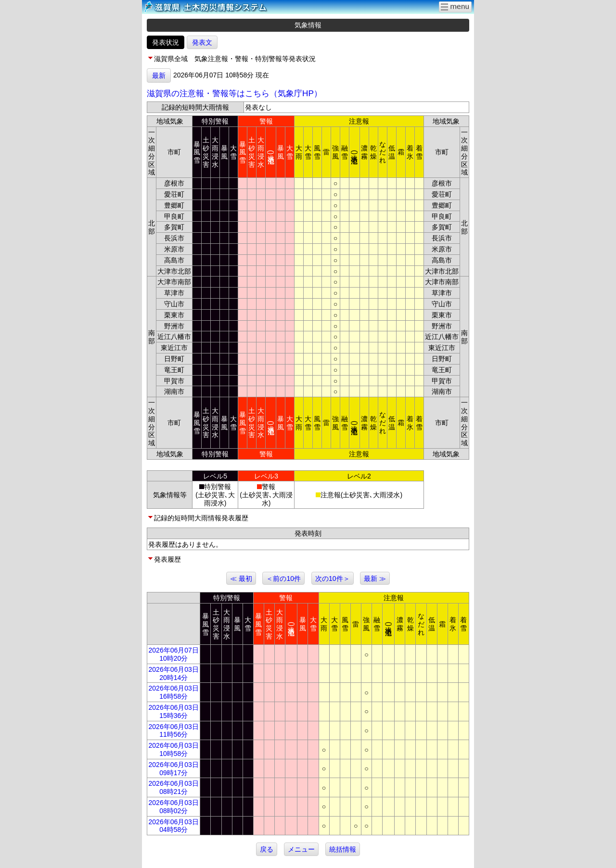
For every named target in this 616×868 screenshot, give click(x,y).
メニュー (301, 849)
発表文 (202, 42)
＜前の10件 (283, 579)
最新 (159, 75)
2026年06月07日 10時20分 (174, 654)
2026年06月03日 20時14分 (174, 673)
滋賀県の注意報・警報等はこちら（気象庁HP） (234, 93)
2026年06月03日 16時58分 (174, 692)
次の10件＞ (333, 579)
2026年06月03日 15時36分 (174, 711)
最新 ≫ (375, 579)
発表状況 (166, 42)
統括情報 (343, 849)
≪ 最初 (241, 579)
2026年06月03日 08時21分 (174, 787)
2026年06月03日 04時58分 (174, 826)
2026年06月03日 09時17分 (174, 769)
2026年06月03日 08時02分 (174, 807)
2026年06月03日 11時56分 (174, 731)
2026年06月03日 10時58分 (174, 749)
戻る (267, 849)
